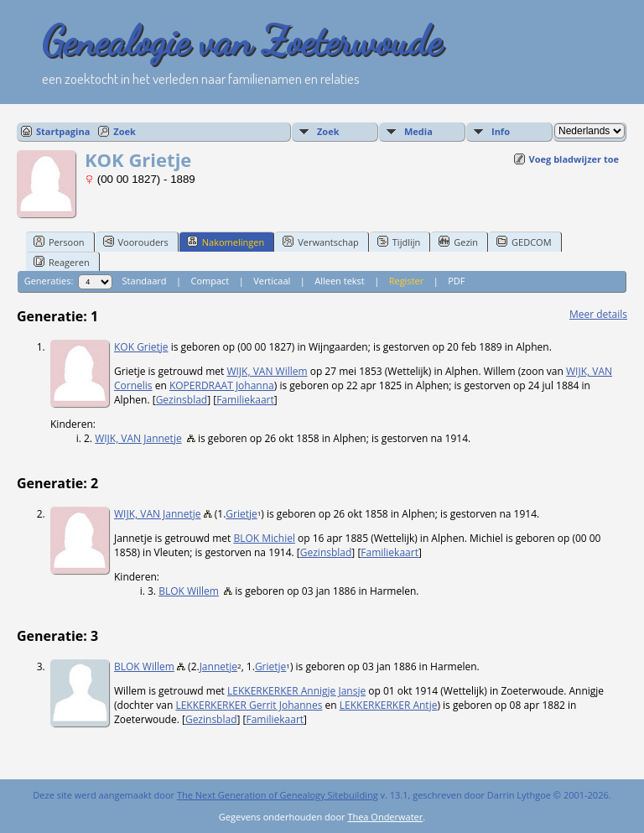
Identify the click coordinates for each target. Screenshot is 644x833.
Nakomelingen (226, 242)
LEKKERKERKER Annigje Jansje (296, 691)
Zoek (125, 131)
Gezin (458, 242)
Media (418, 131)
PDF (456, 281)
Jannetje (218, 666)
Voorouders (136, 242)
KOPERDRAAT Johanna (222, 385)
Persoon (59, 242)
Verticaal (272, 281)
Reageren (62, 262)
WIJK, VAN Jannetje (138, 438)
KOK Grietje (141, 347)
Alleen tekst (340, 281)
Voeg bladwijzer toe (574, 159)
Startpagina (63, 131)
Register (407, 281)
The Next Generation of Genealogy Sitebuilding (278, 795)
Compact (210, 281)
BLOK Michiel (264, 538)
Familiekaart (245, 400)
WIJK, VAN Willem (267, 371)
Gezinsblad (182, 400)
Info (501, 131)
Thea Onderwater (385, 817)
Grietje (241, 514)
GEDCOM (524, 242)
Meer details (598, 314)
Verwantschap (321, 242)
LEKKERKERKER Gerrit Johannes (249, 705)
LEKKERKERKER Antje (389, 705)
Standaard (145, 281)
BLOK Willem (189, 591)
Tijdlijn (399, 242)
